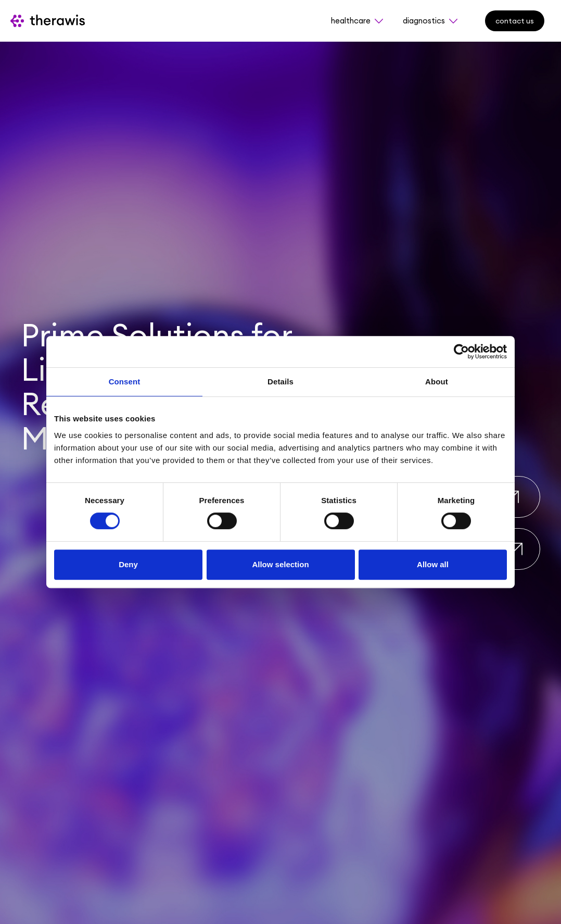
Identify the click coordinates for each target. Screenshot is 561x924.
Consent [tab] (125, 382)
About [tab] (437, 382)
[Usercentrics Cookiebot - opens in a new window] (461, 352)
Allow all (433, 564)
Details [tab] (280, 382)
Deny (128, 564)
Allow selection (280, 564)
